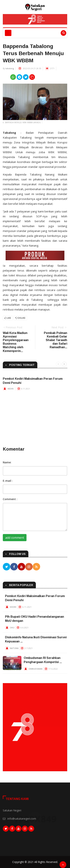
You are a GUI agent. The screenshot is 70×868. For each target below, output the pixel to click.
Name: (7, 462)
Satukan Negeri (12, 810)
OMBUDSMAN (35, 669)
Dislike (20, 318)
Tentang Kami (17, 799)
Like (8, 318)
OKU (12, 628)
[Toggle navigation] (8, 33)
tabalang (10, 68)
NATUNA (14, 648)
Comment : (10, 499)
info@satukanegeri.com (22, 819)
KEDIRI (11, 389)
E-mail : (8, 481)
